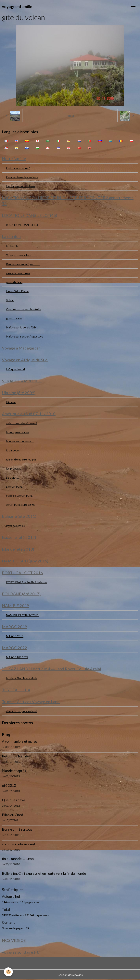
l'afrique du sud (15, 369)
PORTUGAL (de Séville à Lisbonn (26, 582)
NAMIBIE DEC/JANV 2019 (22, 615)
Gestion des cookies (70, 975)
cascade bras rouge (18, 273)
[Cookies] (8, 972)
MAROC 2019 (15, 636)
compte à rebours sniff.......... (23, 844)
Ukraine (11, 402)
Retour (70, 116)
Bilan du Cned (13, 815)
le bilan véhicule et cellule (22, 678)
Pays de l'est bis (16, 526)
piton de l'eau (14, 282)
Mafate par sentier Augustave (25, 336)
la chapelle (13, 246)
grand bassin (14, 318)
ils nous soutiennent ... (20, 441)
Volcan (10, 300)
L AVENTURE (14, 487)
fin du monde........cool (18, 859)
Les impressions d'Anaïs (21, 186)
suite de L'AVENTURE (19, 496)
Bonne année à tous (17, 829)
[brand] (17, 6)
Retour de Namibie (16, 756)
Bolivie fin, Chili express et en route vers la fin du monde (44, 873)
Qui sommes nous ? (18, 168)
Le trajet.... (13, 478)
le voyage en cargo (18, 432)
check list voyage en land (21, 711)
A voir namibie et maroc (20, 741)
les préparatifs (15, 468)
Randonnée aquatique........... (23, 264)
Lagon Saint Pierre (17, 291)
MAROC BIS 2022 (17, 657)
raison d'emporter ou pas (21, 459)
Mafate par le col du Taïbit (22, 327)
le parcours (13, 450)
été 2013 (9, 785)
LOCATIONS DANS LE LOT (23, 225)
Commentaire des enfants (22, 177)
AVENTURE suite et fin (20, 505)
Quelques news (14, 800)
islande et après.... (16, 771)
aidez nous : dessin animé (22, 423)
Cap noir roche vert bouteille (24, 309)
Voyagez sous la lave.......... (22, 255)
